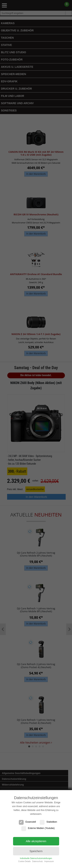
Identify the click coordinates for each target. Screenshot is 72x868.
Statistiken (48, 822)
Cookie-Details (24, 861)
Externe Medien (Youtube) (38, 828)
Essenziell (27, 822)
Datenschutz (37, 861)
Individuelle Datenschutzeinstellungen (36, 858)
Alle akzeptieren (36, 841)
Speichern (36, 851)
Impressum (49, 861)
